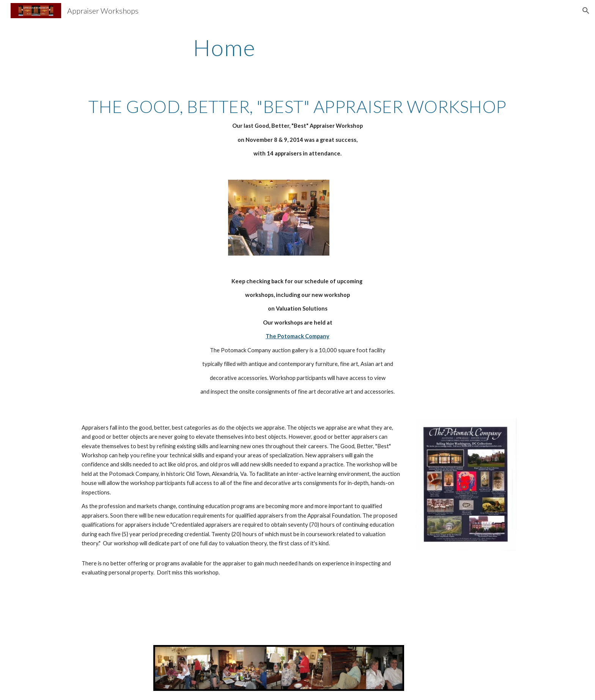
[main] (225, 47)
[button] (586, 11)
